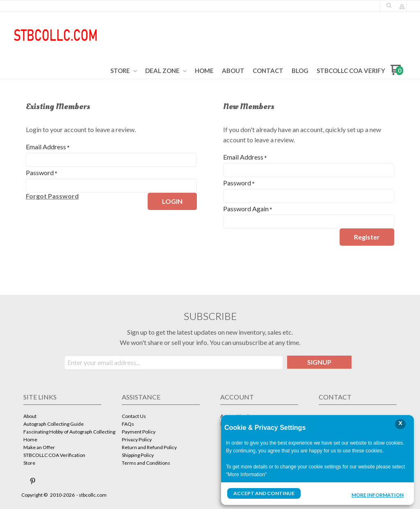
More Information (378, 494)
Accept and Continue (264, 493)
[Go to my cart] (397, 73)
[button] (389, 5)
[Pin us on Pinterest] (33, 481)
